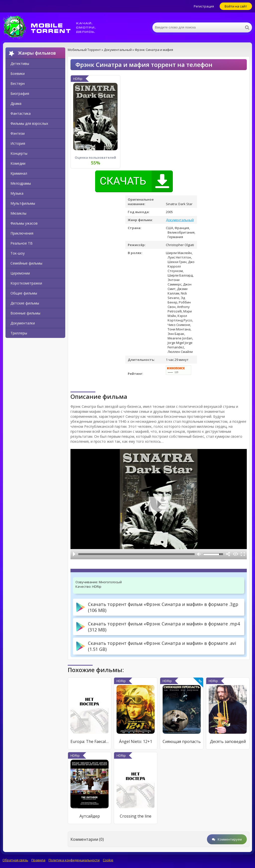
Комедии (18, 163)
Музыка (17, 193)
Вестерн (18, 83)
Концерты (19, 153)
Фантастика (21, 113)
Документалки (23, 323)
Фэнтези (18, 133)
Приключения (22, 233)
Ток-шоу (18, 253)
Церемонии (20, 273)
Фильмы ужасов (24, 223)
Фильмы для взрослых (29, 123)
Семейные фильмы (26, 263)
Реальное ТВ (22, 243)
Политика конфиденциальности (74, 860)
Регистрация (204, 6)
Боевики (18, 73)
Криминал (19, 173)
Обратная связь (15, 860)
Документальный (180, 220)
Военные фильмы (25, 313)
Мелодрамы (21, 183)
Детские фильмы (25, 303)
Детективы (20, 64)
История (18, 143)
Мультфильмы (23, 203)
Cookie (108, 860)
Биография (20, 93)
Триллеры (19, 333)
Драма (16, 103)
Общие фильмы (24, 293)
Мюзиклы (18, 213)
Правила (38, 860)
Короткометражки (26, 283)
